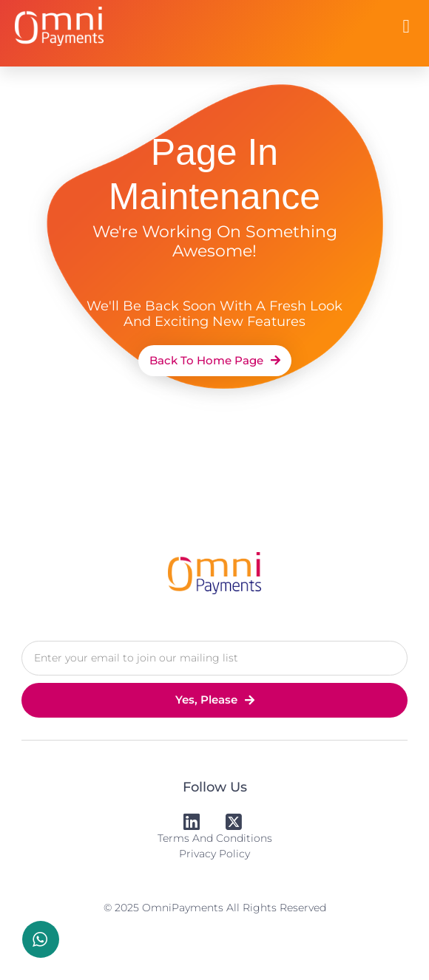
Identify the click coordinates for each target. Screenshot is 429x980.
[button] (406, 27)
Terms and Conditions (215, 838)
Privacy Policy (214, 854)
